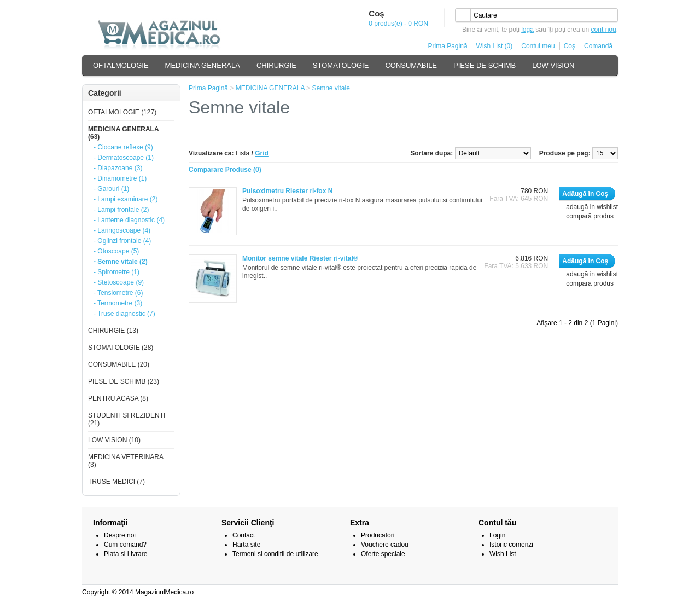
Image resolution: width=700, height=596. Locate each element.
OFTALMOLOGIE (121, 65)
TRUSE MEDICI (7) (116, 482)
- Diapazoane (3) (118, 168)
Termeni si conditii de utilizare (275, 554)
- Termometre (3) (118, 303)
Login (497, 535)
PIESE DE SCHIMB (485, 65)
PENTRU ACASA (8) (118, 398)
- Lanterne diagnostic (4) (129, 220)
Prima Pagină (448, 46)
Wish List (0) (495, 46)
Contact (244, 535)
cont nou (604, 30)
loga (527, 30)
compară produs (590, 216)
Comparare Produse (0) (225, 170)
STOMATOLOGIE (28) (121, 348)
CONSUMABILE (411, 65)
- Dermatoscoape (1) (124, 158)
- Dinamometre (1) (120, 178)
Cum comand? (125, 545)
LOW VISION (553, 65)
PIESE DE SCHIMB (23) (124, 381)
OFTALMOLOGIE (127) (122, 112)
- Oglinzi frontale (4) (122, 241)
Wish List (503, 554)
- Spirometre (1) (116, 272)
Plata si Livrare (126, 554)
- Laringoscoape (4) (122, 230)
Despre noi (120, 535)
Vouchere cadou (385, 545)
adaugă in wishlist (592, 207)
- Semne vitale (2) (121, 262)
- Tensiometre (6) (118, 293)
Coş (570, 46)
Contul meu (538, 46)
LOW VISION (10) (114, 440)
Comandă (598, 46)
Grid (262, 153)
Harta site (246, 545)
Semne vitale (331, 88)
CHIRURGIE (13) (113, 331)
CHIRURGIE (276, 65)
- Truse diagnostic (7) (124, 314)
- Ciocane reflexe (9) (123, 147)
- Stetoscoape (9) (119, 282)
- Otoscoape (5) (116, 251)
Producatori (378, 535)
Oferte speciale (383, 554)
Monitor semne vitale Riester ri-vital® (300, 258)
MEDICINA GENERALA (203, 65)
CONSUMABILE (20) (119, 364)
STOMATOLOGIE (341, 65)
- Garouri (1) (111, 189)
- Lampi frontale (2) (121, 210)
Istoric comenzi (511, 545)
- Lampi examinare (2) (126, 199)
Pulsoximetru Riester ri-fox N (287, 191)
